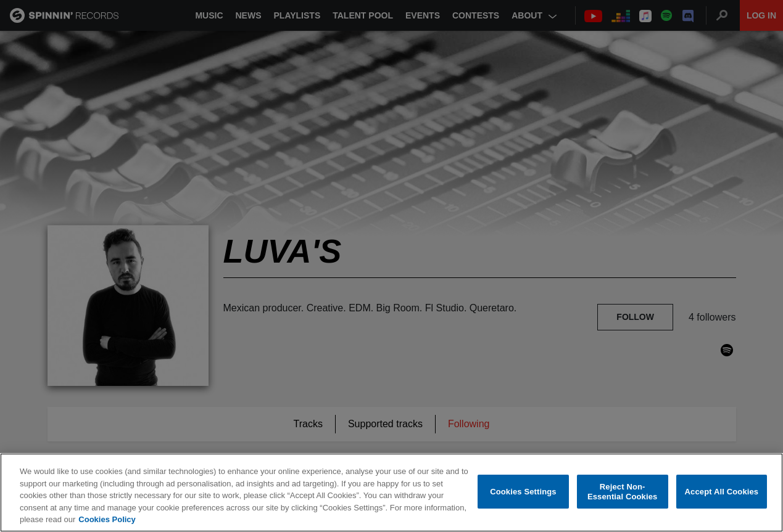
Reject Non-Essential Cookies (622, 492)
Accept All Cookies (722, 492)
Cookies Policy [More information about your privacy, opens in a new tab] (107, 520)
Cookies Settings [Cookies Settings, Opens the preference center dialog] (523, 492)
